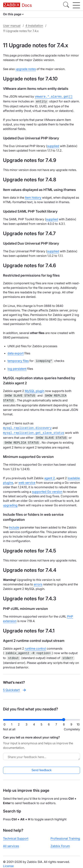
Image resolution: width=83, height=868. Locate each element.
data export (16, 352)
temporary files (18, 360)
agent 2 (50, 475)
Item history (33, 197)
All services (11, 842)
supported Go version (47, 488)
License (8, 862)
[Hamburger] (76, 5)
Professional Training (65, 834)
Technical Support (16, 834)
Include (14, 524)
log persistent (17, 368)
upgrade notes (26, 69)
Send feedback (42, 766)
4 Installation (34, 26)
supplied (53, 145)
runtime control (35, 645)
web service (27, 479)
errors (38, 581)
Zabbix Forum (60, 842)
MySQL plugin (35, 390)
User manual (12, 26)
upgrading (10, 502)
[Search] (66, 5)
